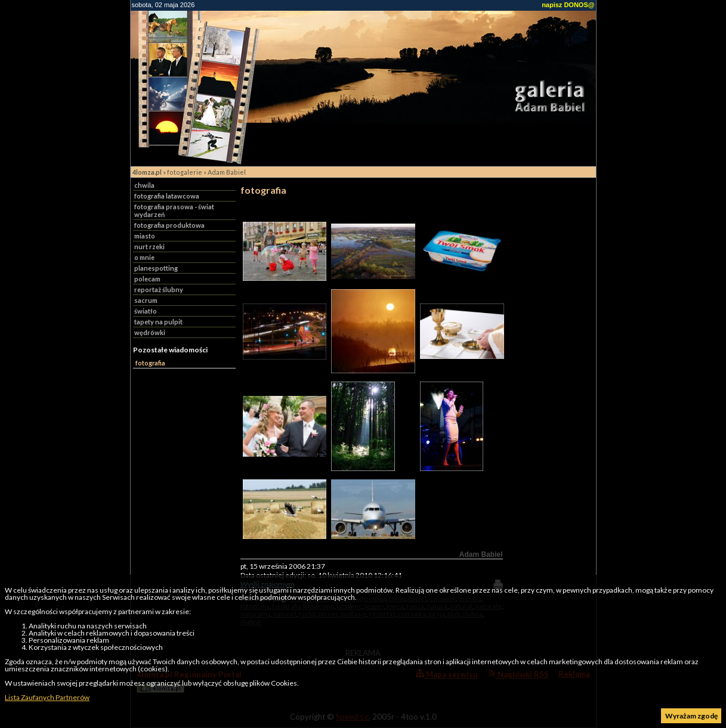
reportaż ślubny (159, 289)
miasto (145, 236)
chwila (144, 185)
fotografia (150, 363)
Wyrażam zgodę (691, 716)
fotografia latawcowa (167, 196)
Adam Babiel (227, 172)
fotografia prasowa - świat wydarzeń (174, 210)
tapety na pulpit (158, 322)
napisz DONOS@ (568, 5)
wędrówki (150, 332)
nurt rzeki (149, 247)
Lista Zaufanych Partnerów (47, 697)
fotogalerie (185, 172)
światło (146, 311)
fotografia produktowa (169, 225)
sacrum (146, 300)
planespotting (156, 268)
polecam (147, 279)
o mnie (144, 257)
